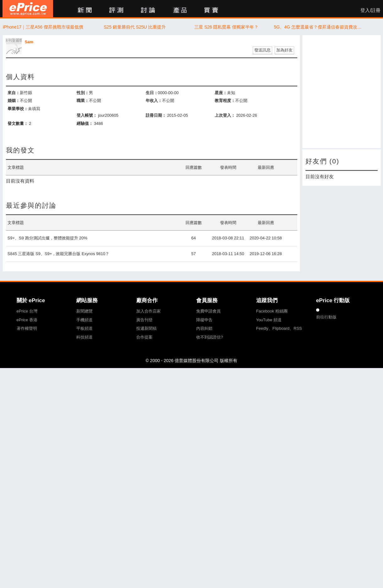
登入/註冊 (370, 10)
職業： (83, 101)
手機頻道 (84, 320)
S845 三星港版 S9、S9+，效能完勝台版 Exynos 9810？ (59, 254)
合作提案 (144, 337)
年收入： (154, 101)
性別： (83, 93)
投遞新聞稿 (146, 328)
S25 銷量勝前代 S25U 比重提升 (135, 27)
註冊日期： (156, 115)
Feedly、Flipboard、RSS (279, 328)
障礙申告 (204, 320)
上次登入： (225, 115)
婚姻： (14, 101)
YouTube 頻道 (269, 320)
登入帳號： (87, 115)
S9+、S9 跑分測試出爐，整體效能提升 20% (48, 238)
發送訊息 (262, 50)
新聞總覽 (84, 311)
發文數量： (18, 123)
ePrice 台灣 (27, 311)
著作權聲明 (27, 328)
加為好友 (284, 50)
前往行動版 (326, 317)
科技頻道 (84, 337)
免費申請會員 (208, 311)
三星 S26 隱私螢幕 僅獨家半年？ (227, 27)
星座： (221, 93)
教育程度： (225, 101)
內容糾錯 (204, 328)
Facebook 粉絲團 (272, 311)
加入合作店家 (148, 311)
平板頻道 (84, 328)
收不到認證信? (210, 337)
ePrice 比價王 (28, 9)
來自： (14, 93)
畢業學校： (18, 109)
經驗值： (85, 123)
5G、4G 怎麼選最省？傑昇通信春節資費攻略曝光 (318, 27)
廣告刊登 (144, 320)
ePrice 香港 (27, 320)
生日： (152, 93)
